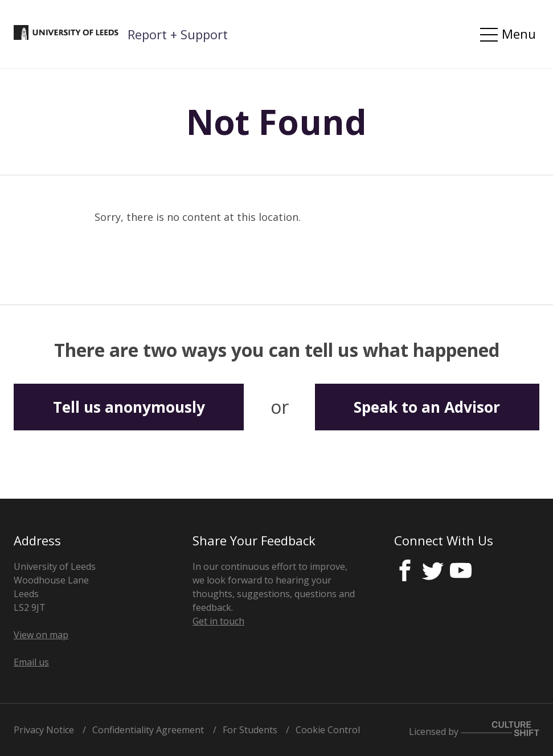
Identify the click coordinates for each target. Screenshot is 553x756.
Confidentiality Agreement (148, 730)
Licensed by (474, 730)
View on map (41, 635)
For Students (250, 730)
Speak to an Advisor (427, 407)
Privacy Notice (44, 730)
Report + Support (178, 34)
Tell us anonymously (129, 407)
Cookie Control (328, 730)
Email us (31, 662)
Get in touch (218, 621)
